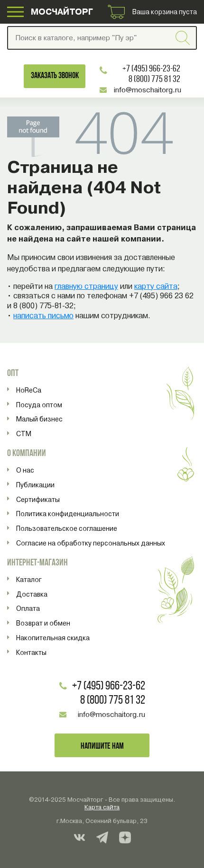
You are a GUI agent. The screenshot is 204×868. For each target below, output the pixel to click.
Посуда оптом (39, 405)
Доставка (32, 594)
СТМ (24, 434)
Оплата (28, 608)
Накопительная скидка (53, 638)
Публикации (35, 485)
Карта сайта (102, 807)
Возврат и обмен (43, 623)
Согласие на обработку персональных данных (91, 543)
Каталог (29, 580)
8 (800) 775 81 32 (154, 80)
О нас (25, 470)
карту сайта (156, 286)
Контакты (31, 653)
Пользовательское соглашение (67, 528)
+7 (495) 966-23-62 (151, 69)
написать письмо (43, 316)
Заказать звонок (55, 76)
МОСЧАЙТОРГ (62, 12)
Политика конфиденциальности (68, 514)
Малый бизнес (39, 419)
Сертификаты (38, 500)
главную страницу (86, 286)
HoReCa (29, 390)
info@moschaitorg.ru (147, 90)
